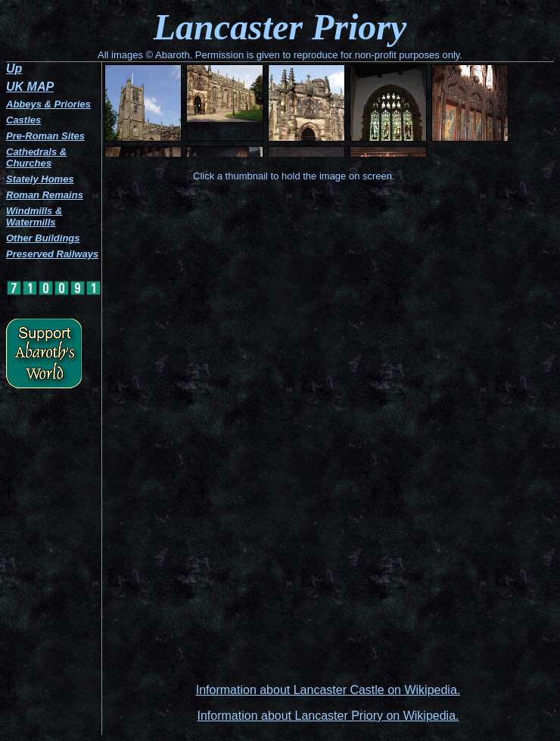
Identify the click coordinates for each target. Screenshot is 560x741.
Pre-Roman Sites (45, 136)
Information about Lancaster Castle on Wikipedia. (328, 690)
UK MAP (30, 87)
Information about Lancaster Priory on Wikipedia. (328, 716)
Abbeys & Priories (48, 104)
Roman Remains (45, 195)
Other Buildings (43, 238)
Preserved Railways (52, 254)
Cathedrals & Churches (36, 157)
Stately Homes (40, 179)
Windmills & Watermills (34, 216)
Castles (23, 120)
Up (14, 68)
